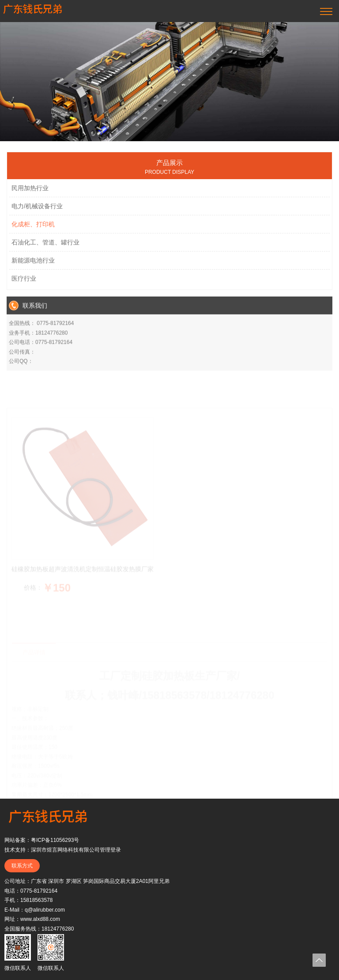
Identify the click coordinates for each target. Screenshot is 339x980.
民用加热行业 (30, 192)
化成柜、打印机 (33, 229)
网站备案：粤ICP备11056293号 (42, 840)
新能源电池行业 (33, 265)
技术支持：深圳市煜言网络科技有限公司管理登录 (63, 850)
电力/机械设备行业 (37, 210)
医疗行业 (24, 283)
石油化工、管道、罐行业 (45, 247)
